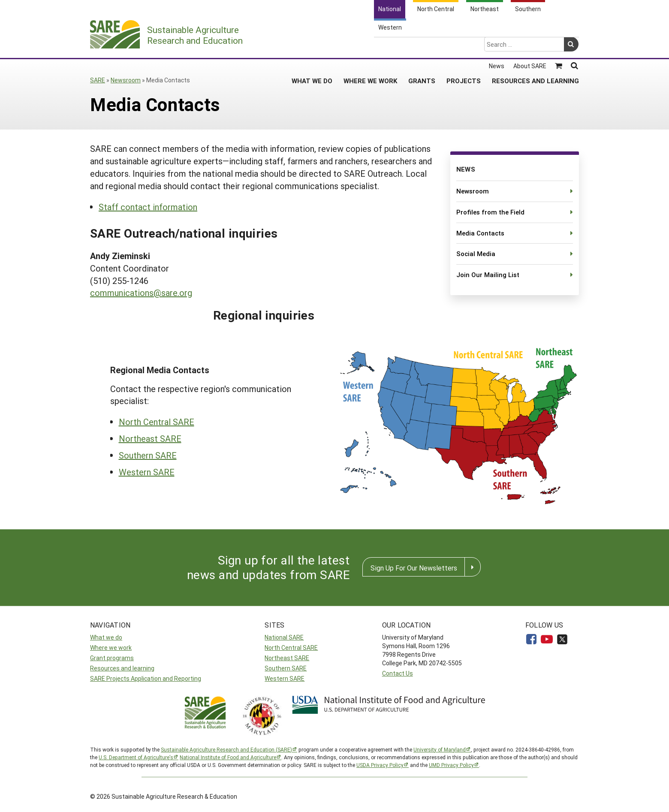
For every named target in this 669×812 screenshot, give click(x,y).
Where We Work (370, 47)
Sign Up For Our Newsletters (414, 568)
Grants (422, 47)
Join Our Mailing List (488, 275)
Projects (464, 47)
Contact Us (398, 673)
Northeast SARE (150, 438)
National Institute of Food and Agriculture (228, 757)
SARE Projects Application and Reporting (146, 678)
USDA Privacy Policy (380, 765)
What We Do (312, 47)
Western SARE (147, 472)
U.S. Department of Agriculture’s (136, 757)
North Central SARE (157, 422)
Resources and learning (122, 668)
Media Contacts (480, 233)
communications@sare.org (141, 293)
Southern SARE (148, 455)
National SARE (284, 637)
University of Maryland (440, 749)
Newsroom (126, 80)
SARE (98, 80)
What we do (106, 637)
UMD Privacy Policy (451, 765)
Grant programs (112, 658)
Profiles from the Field (490, 212)
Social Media (476, 254)
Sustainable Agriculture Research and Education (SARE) (226, 749)
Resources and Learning (535, 47)
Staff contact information (148, 207)
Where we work (111, 647)
